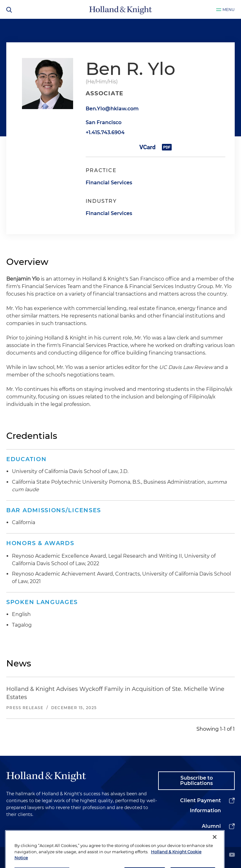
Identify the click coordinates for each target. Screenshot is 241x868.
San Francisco (104, 122)
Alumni (211, 826)
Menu (229, 10)
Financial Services (109, 183)
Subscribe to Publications (196, 781)
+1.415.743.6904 (105, 132)
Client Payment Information (201, 805)
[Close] (215, 848)
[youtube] (232, 855)
